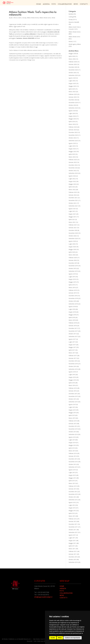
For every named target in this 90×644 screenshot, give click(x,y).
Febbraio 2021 (73, 225)
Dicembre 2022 (73, 165)
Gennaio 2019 (73, 293)
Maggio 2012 (72, 511)
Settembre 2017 (73, 336)
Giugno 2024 (72, 116)
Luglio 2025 (72, 81)
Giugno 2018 (72, 312)
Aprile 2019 (72, 285)
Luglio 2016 (72, 375)
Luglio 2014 (72, 440)
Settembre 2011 (73, 532)
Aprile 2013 (72, 481)
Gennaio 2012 (73, 521)
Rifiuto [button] (60, 638)
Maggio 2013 (72, 478)
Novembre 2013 (73, 462)
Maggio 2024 (72, 119)
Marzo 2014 (72, 451)
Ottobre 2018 (72, 301)
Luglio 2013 (72, 472)
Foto (54, 4)
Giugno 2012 (72, 508)
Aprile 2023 (72, 154)
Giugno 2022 (72, 181)
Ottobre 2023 (72, 138)
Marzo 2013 (72, 483)
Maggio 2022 (72, 184)
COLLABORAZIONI (66, 593)
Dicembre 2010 (73, 557)
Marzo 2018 (72, 320)
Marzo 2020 (72, 255)
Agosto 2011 (72, 535)
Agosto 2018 (72, 306)
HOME (62, 586)
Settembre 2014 (73, 434)
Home (39, 4)
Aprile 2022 (72, 187)
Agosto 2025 (72, 78)
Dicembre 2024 (73, 100)
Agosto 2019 (72, 274)
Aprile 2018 (72, 317)
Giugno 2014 (72, 443)
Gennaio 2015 (73, 424)
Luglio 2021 (72, 211)
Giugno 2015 (72, 410)
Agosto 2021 (72, 209)
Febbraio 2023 (73, 160)
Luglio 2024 (72, 113)
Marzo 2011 (72, 549)
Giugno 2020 (72, 247)
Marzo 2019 (72, 288)
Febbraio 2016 (73, 388)
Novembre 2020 (73, 233)
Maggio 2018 (72, 315)
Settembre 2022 (73, 173)
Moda (53, 18)
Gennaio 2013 (73, 489)
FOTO (62, 591)
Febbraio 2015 (73, 421)
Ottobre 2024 (72, 105)
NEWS (62, 595)
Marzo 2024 (72, 124)
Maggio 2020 (72, 249)
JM (11, 18)
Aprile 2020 (72, 252)
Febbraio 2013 (73, 486)
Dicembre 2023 (73, 132)
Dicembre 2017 (73, 328)
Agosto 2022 (72, 176)
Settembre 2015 (73, 402)
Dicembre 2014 (73, 426)
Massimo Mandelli (74, 22)
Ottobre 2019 (72, 268)
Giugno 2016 (72, 377)
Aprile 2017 (72, 350)
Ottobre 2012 (72, 497)
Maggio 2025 (72, 86)
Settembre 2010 (73, 562)
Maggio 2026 (72, 53)
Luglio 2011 (72, 538)
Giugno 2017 (72, 345)
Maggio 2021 (72, 217)
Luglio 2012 (72, 505)
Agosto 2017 (72, 339)
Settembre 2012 (73, 500)
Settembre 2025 (73, 75)
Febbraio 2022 (73, 192)
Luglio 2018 (72, 309)
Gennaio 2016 (73, 391)
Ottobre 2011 (72, 530)
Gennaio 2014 (73, 456)
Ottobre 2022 (72, 171)
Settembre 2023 (73, 141)
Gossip (24, 18)
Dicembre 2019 (73, 263)
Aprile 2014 (72, 448)
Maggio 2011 (72, 543)
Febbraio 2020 (73, 258)
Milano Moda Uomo (45, 18)
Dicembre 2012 (73, 492)
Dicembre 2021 (73, 198)
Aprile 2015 (72, 415)
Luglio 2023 (72, 146)
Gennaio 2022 (73, 195)
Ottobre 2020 (72, 236)
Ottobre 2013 (72, 464)
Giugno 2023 (72, 149)
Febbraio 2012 (73, 519)
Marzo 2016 (72, 385)
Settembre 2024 (73, 108)
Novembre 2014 (73, 429)
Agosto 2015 (72, 404)
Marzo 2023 (72, 157)
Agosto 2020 (72, 241)
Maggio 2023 (72, 151)
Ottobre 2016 (72, 366)
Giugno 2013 (72, 475)
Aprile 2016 (72, 383)
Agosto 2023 (72, 143)
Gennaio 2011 (73, 554)
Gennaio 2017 (73, 358)
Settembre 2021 (73, 206)
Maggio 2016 (72, 380)
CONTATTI (64, 598)
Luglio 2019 (72, 277)
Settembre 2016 (73, 369)
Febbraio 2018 (73, 323)
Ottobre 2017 (72, 334)
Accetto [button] (53, 638)
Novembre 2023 (73, 135)
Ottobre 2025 (72, 73)
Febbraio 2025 (73, 94)
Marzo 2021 (72, 222)
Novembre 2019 (73, 266)
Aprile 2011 (72, 546)
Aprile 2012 (72, 513)
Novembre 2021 (73, 200)
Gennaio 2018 (73, 326)
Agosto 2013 (72, 470)
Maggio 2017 (72, 347)
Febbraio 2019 (73, 290)
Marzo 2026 (72, 59)
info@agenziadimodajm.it (43, 597)
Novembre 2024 (73, 103)
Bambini (71, 14)
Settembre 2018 (73, 304)
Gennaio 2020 (73, 260)
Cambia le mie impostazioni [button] (73, 638)
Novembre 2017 (73, 331)
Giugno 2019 (72, 279)
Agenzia (46, 4)
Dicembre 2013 (73, 459)
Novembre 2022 (73, 168)
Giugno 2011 (72, 541)
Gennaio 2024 (73, 130)
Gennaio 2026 (73, 64)
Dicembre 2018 (73, 296)
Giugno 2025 (72, 83)
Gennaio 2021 (73, 228)
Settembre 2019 (73, 271)
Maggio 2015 (72, 413)
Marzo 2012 (72, 516)
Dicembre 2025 (73, 67)
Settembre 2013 (73, 467)
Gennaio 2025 (73, 97)
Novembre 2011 (73, 527)
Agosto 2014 (72, 437)
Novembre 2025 (73, 70)
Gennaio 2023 (73, 162)
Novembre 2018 (73, 298)
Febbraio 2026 (73, 62)
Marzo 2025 (72, 92)
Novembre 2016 (73, 364)
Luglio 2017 (72, 342)
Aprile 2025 (72, 89)
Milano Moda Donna (33, 18)
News (76, 4)
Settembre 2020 (73, 238)
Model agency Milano (75, 44)
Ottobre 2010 (72, 560)
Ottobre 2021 (72, 203)
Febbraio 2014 (73, 453)
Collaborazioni (65, 4)
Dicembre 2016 (73, 361)
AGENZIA (63, 588)
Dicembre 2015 (73, 394)
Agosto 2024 (72, 111)
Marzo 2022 (72, 190)
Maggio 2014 (72, 445)
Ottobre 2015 (72, 399)
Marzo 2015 (72, 418)
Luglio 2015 (72, 407)
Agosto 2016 (72, 372)
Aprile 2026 (72, 56)
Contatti (84, 4)
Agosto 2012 (72, 502)
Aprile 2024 (72, 122)
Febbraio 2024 (73, 127)
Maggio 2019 (72, 282)
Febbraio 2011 (73, 551)
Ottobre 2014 (72, 432)
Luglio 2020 (72, 244)
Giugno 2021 (72, 214)
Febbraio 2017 (73, 356)
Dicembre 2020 (73, 230)
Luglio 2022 (72, 179)
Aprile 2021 (72, 219)
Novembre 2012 (73, 494)
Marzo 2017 (72, 353)
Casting (71, 17)
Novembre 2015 (73, 396)
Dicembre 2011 (73, 524)
